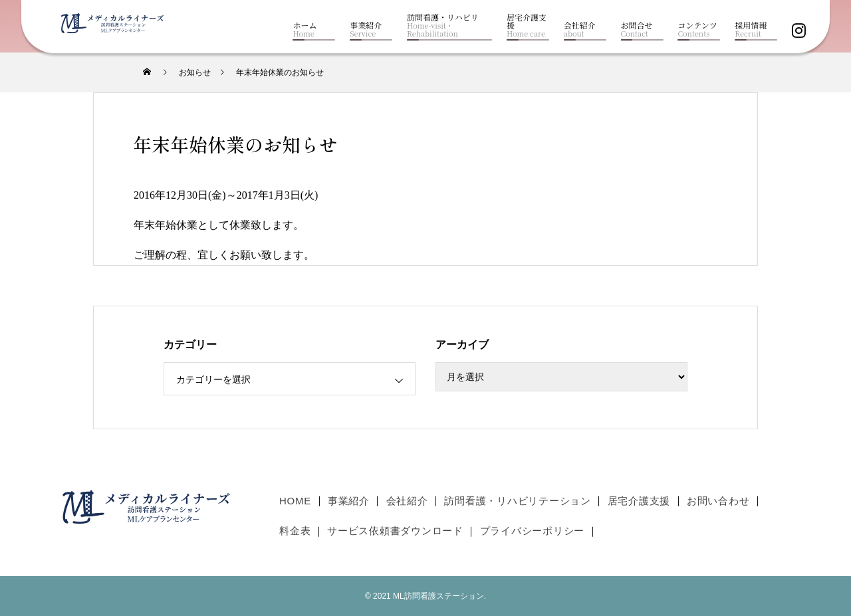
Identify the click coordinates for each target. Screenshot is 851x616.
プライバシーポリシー (533, 531)
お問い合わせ (718, 500)
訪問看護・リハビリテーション (518, 500)
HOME (295, 500)
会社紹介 (407, 500)
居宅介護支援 (639, 500)
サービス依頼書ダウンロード (395, 531)
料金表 (295, 531)
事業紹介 (349, 500)
